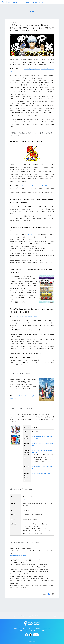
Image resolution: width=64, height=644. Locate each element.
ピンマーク (54, 2)
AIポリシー (33, 631)
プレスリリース (20, 22)
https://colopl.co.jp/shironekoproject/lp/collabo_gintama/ (38, 186)
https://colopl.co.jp (28, 499)
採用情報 (37, 2)
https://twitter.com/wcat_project (42, 473)
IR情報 (32, 2)
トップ (7, 614)
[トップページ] (6, 2)
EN (62, 2)
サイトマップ (41, 631)
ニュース (21, 2)
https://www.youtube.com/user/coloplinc (25, 316)
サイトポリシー (24, 631)
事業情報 (27, 2)
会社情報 (15, 2)
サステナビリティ (45, 2)
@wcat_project (32, 235)
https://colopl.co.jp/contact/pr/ (18, 556)
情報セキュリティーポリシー (43, 628)
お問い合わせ (17, 628)
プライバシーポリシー (28, 628)
